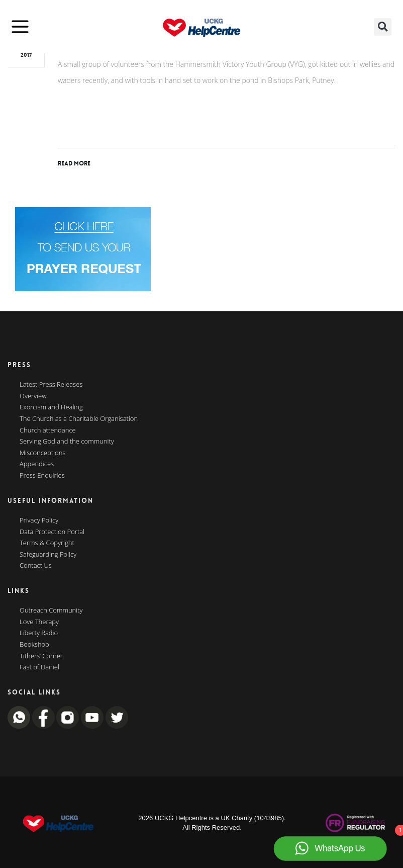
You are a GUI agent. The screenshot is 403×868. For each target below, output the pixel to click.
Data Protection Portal (52, 532)
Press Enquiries (42, 476)
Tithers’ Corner (41, 656)
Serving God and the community (67, 442)
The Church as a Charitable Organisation (79, 419)
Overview (33, 396)
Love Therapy (39, 622)
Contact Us (36, 566)
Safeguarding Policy (48, 555)
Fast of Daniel (39, 667)
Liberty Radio (39, 633)
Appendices (37, 464)
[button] (383, 27)
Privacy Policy (39, 520)
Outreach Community (51, 611)
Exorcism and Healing (51, 407)
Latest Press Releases (51, 385)
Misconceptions (42, 453)
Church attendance (48, 430)
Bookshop (34, 645)
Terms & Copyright (47, 543)
